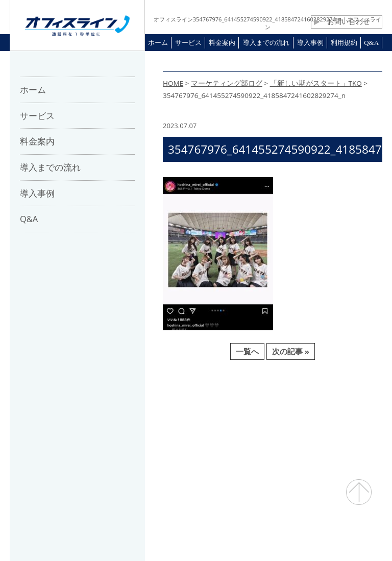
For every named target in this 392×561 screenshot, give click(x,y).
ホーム (50, 413)
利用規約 (250, 413)
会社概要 (92, 413)
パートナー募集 (148, 413)
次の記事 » (291, 351)
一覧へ (247, 351)
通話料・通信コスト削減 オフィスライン (196, 533)
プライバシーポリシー (317, 413)
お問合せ (204, 413)
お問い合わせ (342, 21)
